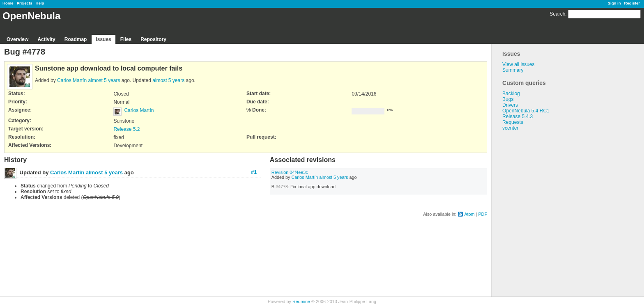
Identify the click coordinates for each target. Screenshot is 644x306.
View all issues (518, 64)
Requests (513, 122)
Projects (25, 3)
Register (632, 3)
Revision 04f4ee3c (290, 172)
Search (557, 14)
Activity (46, 39)
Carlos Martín (72, 80)
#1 (254, 172)
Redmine (301, 301)
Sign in (614, 3)
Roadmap (76, 39)
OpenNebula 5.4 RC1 (526, 111)
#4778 (282, 187)
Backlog (511, 94)
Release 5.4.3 (517, 116)
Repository (153, 39)
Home (8, 3)
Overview (17, 39)
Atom (469, 214)
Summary (513, 70)
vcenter (510, 128)
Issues (103, 39)
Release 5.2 (126, 129)
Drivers (510, 105)
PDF (483, 214)
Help (40, 3)
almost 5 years (104, 80)
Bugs (508, 99)
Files (126, 39)
